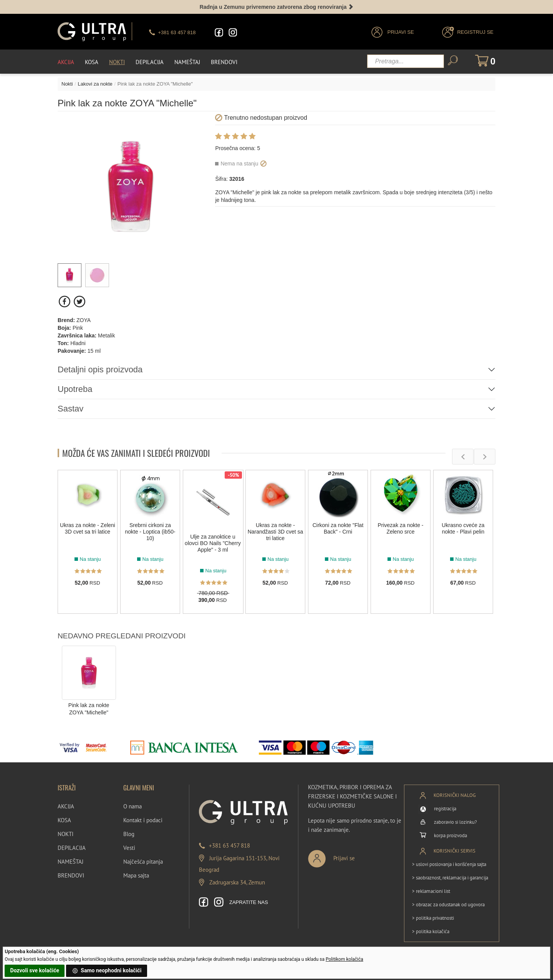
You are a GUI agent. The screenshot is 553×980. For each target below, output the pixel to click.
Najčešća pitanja (143, 862)
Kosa (92, 62)
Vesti (129, 848)
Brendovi (224, 62)
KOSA (64, 820)
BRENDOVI (71, 875)
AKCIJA (66, 806)
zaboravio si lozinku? (455, 822)
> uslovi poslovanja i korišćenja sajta (449, 864)
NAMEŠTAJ (70, 862)
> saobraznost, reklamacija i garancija (450, 878)
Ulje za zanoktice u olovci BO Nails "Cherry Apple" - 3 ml (213, 543)
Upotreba (75, 389)
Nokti (117, 62)
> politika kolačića (431, 931)
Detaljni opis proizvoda (100, 369)
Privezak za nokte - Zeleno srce (400, 528)
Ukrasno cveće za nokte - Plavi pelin (463, 528)
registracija (445, 809)
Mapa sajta (136, 875)
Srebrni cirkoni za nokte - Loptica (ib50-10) (150, 532)
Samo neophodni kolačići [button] (107, 971)
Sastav (70, 409)
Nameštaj (187, 62)
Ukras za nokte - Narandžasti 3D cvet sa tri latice (276, 532)
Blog (129, 834)
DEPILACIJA (72, 848)
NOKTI (65, 834)
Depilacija (150, 62)
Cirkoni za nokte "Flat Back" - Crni (338, 528)
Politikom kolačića (344, 959)
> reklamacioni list (431, 891)
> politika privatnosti (433, 918)
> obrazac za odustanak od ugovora (448, 905)
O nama (132, 806)
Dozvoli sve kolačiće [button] (35, 970)
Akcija (66, 62)
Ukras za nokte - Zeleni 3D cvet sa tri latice (88, 528)
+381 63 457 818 (229, 845)
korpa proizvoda (450, 835)
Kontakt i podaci (143, 820)
